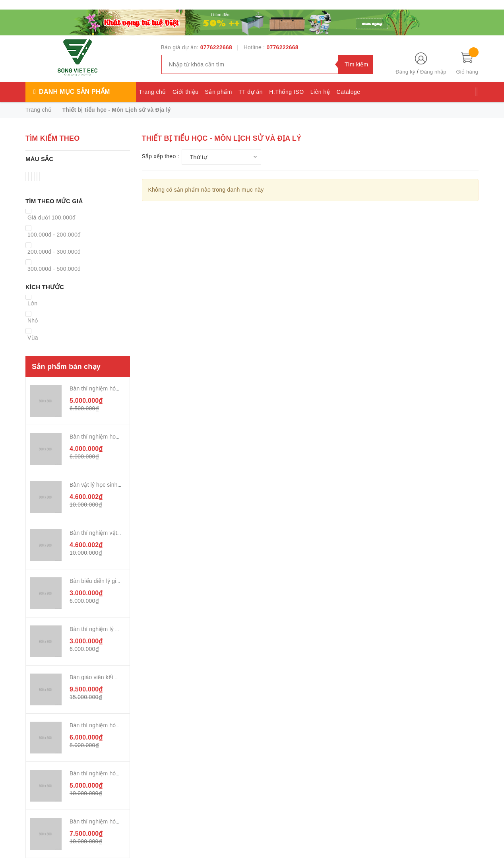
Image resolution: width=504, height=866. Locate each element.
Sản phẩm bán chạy (66, 367)
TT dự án (251, 92)
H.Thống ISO (286, 92)
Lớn (32, 303)
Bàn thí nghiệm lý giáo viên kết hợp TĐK (121, 629)
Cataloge (348, 92)
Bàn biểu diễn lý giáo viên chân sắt (114, 581)
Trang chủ (153, 92)
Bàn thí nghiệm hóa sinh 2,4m (107, 773)
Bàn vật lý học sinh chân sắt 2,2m (112, 485)
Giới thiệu (186, 92)
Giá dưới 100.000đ (51, 217)
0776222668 (216, 47)
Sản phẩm (219, 92)
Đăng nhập (433, 72)
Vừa (33, 338)
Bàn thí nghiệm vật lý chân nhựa (110, 533)
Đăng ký (405, 72)
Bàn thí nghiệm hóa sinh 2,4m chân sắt (119, 388)
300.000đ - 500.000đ (54, 269)
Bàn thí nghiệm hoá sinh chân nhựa (114, 437)
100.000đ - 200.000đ (54, 235)
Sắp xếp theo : (161, 156)
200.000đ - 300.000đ (54, 252)
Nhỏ (33, 320)
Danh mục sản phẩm (74, 92)
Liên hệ (320, 92)
